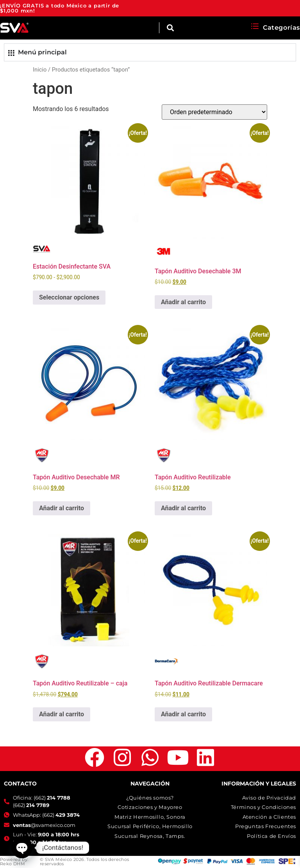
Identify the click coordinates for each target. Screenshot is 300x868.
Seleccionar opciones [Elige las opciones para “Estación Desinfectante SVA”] (69, 297)
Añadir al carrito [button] (183, 302)
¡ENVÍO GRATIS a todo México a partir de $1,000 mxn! (60, 8)
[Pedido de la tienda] (214, 112)
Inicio (40, 70)
